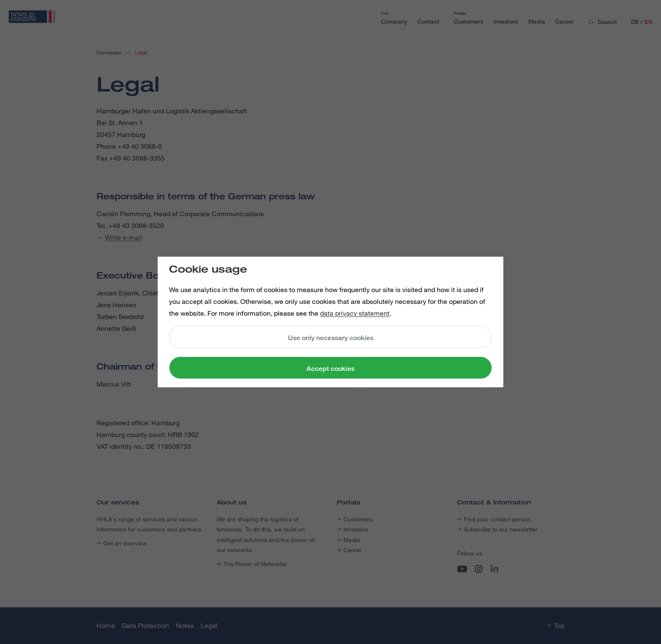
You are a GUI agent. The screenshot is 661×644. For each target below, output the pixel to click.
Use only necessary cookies (331, 338)
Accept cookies (330, 369)
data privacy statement (355, 313)
